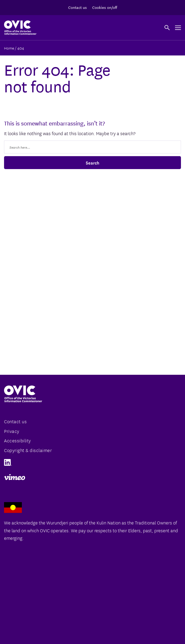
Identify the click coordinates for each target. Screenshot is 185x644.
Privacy (12, 431)
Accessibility (18, 440)
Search (92, 162)
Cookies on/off (105, 7)
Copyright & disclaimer (28, 450)
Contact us (78, 7)
